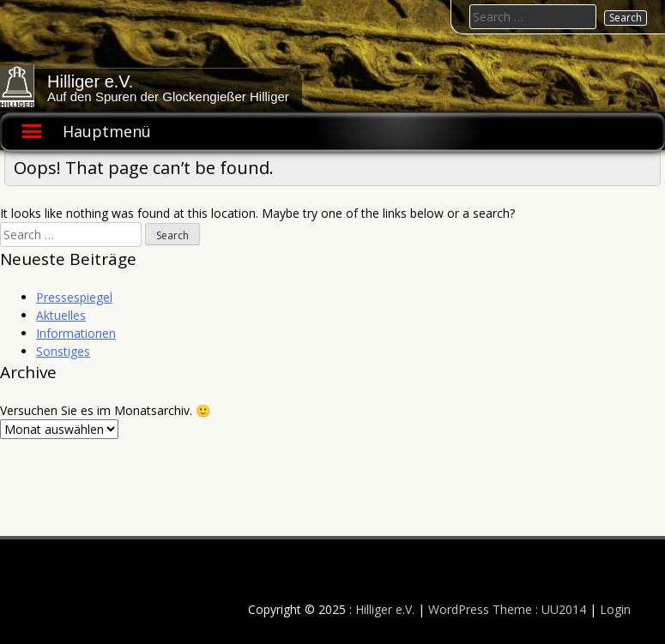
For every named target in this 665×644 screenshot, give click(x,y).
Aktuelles (61, 315)
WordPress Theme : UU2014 (507, 609)
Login (615, 609)
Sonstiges (63, 351)
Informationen (76, 333)
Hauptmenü (107, 131)
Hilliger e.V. (90, 81)
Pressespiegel (74, 297)
